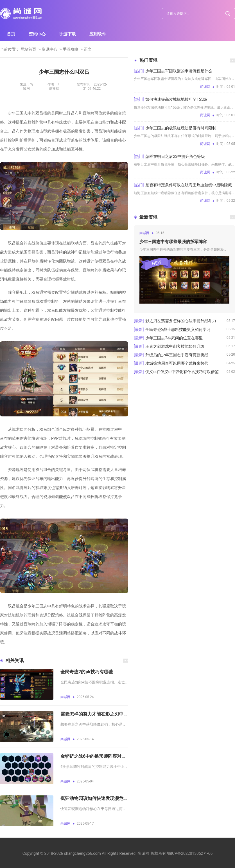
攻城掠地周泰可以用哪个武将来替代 (177, 363)
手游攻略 (71, 49)
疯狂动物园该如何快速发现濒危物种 (94, 798)
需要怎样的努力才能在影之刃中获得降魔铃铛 (94, 714)
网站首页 (28, 49)
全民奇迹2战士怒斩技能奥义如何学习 (178, 329)
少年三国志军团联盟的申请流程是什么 (179, 71)
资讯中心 (37, 34)
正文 (88, 49)
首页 (11, 34)
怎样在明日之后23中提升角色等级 (175, 156)
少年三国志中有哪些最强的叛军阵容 (173, 242)
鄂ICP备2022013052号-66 (190, 853)
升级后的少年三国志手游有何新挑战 (177, 355)
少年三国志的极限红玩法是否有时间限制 (181, 128)
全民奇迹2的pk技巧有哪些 (87, 672)
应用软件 (98, 34)
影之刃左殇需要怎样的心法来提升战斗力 (181, 321)
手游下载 (67, 34)
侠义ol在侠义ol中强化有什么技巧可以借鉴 (182, 372)
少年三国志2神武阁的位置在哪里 (174, 338)
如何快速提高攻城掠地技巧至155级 (176, 99)
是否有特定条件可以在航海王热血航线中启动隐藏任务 (190, 185)
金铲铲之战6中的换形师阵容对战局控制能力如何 (94, 756)
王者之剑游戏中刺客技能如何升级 (175, 346)
